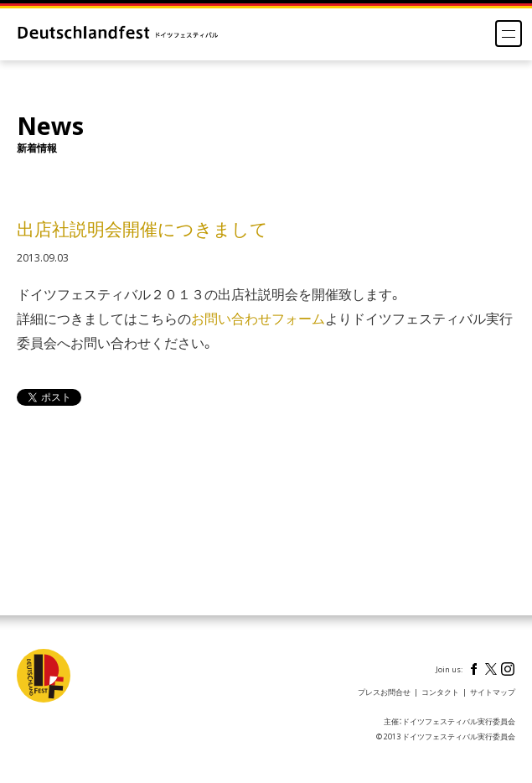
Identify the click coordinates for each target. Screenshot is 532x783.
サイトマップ (493, 692)
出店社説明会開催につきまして (142, 230)
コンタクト (440, 692)
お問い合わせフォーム (258, 319)
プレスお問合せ (384, 692)
